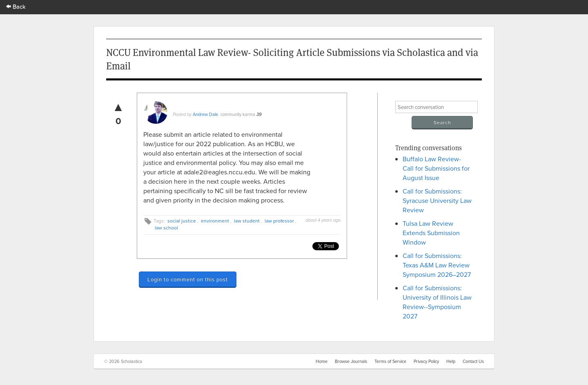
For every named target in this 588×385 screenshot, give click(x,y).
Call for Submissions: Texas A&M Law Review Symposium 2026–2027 (437, 265)
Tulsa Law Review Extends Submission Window (431, 233)
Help (451, 361)
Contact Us (473, 361)
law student (247, 221)
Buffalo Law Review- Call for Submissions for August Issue (436, 168)
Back (16, 6)
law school (166, 228)
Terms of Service (390, 361)
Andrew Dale (205, 114)
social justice (182, 221)
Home (322, 361)
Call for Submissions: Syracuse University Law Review (437, 200)
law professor (279, 221)
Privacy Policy (426, 361)
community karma (238, 114)
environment (215, 221)
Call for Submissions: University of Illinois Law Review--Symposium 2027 (437, 302)
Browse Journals (351, 361)
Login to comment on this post (188, 279)
